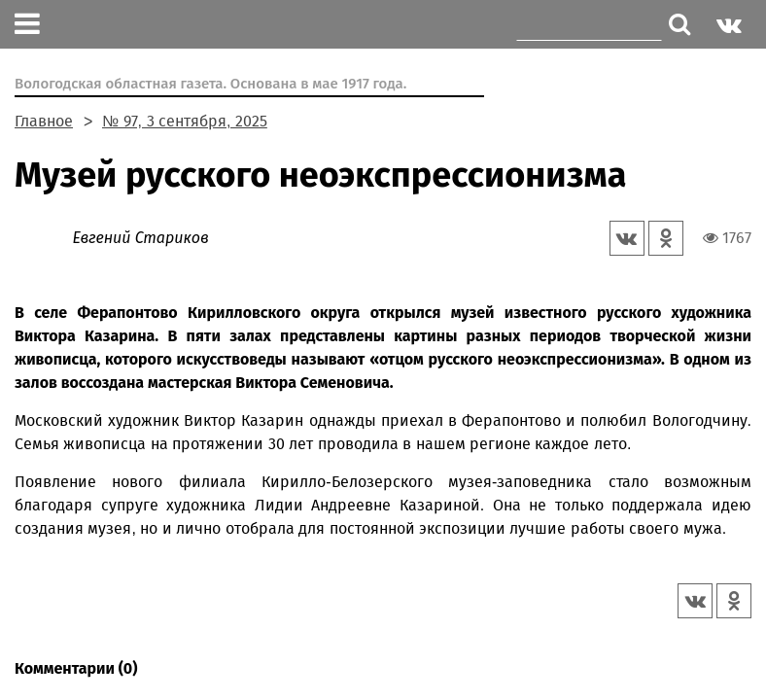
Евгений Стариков (140, 238)
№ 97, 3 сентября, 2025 (185, 121)
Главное (44, 121)
